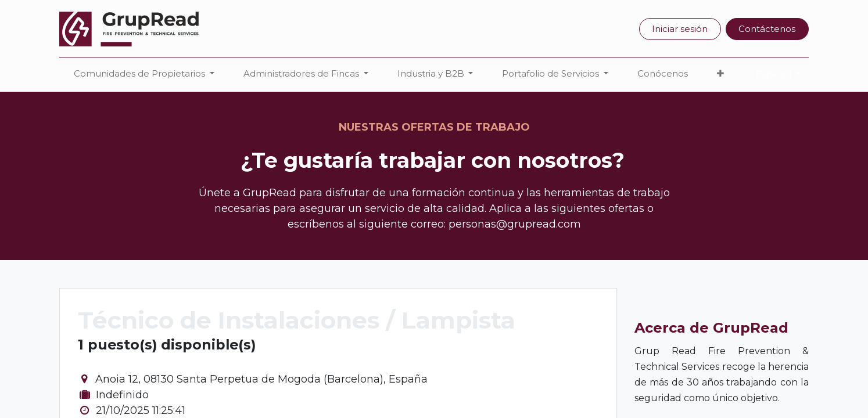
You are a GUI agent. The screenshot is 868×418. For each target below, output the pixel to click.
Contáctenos (767, 29)
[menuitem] (663, 74)
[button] (720, 74)
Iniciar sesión (680, 29)
